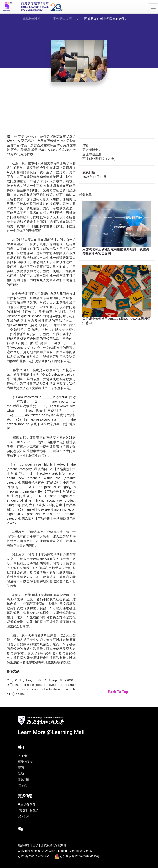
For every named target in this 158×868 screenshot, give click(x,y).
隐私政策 (46, 845)
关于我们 (24, 756)
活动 (21, 773)
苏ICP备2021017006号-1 (34, 856)
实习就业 (24, 816)
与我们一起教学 (28, 810)
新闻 (21, 768)
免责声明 (60, 845)
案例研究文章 (63, 19)
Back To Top (118, 692)
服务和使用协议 (28, 845)
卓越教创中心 (32, 19)
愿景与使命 (25, 762)
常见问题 (24, 779)
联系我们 (24, 785)
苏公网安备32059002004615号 (80, 856)
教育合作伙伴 (27, 804)
